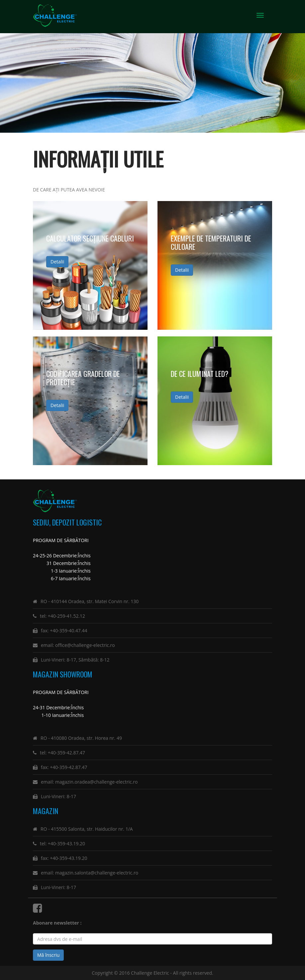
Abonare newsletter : (58, 923)
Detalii (57, 262)
